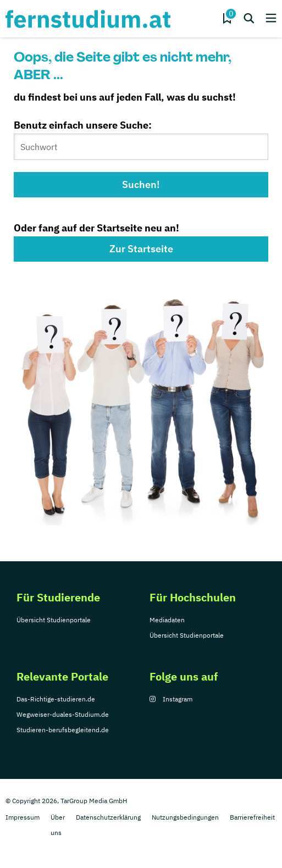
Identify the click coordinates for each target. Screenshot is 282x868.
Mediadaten (167, 620)
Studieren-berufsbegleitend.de (63, 730)
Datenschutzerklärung (108, 817)
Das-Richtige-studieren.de (56, 699)
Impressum (23, 817)
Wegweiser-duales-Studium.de (63, 714)
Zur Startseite (141, 249)
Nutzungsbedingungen (185, 817)
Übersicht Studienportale (54, 620)
